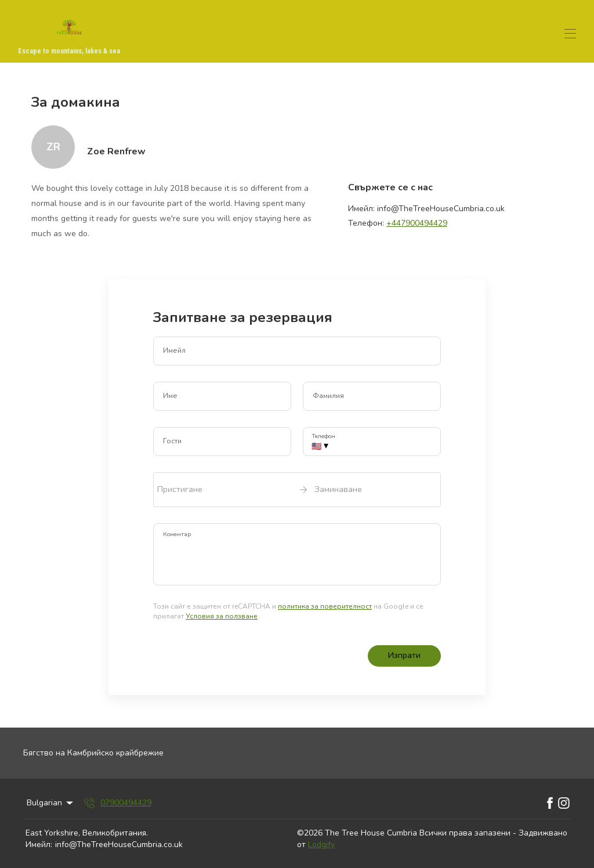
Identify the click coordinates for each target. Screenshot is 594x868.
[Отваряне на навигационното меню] (570, 34)
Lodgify (321, 845)
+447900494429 (417, 223)
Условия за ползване (222, 616)
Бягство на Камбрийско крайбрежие (93, 753)
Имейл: (39, 845)
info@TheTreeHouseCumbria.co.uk (119, 845)
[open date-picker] (297, 490)
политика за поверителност (325, 606)
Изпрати (404, 655)
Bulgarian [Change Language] (51, 803)
